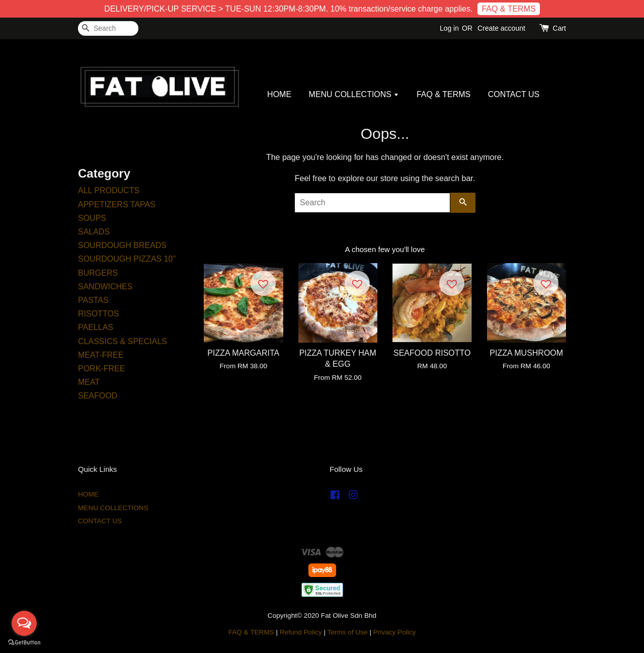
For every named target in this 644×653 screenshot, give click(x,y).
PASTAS (93, 300)
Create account (501, 28)
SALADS (94, 232)
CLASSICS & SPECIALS (123, 341)
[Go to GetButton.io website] (24, 643)
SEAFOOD (98, 396)
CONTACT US (514, 94)
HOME (279, 94)
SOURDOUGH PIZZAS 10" (127, 259)
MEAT (89, 382)
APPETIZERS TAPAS (117, 205)
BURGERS (98, 273)
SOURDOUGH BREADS (122, 245)
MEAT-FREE (101, 355)
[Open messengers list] (24, 623)
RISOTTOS (99, 314)
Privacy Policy (395, 632)
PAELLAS (96, 327)
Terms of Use (348, 632)
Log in (449, 28)
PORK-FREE (101, 369)
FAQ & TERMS (508, 9)
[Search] (108, 28)
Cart (559, 28)
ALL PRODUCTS (109, 190)
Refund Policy (301, 632)
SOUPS (92, 218)
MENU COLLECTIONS (354, 94)
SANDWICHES (105, 287)
